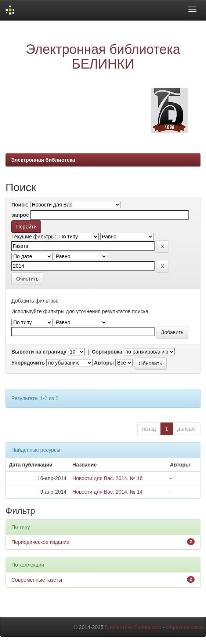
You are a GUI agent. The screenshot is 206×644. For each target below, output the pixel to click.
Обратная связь (185, 627)
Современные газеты (37, 580)
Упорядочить (28, 363)
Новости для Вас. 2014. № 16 (107, 478)
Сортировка (107, 352)
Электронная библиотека (43, 160)
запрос (20, 215)
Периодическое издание (40, 542)
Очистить (27, 279)
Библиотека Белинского (133, 627)
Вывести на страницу (39, 352)
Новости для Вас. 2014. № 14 (107, 492)
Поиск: (20, 205)
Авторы (104, 363)
